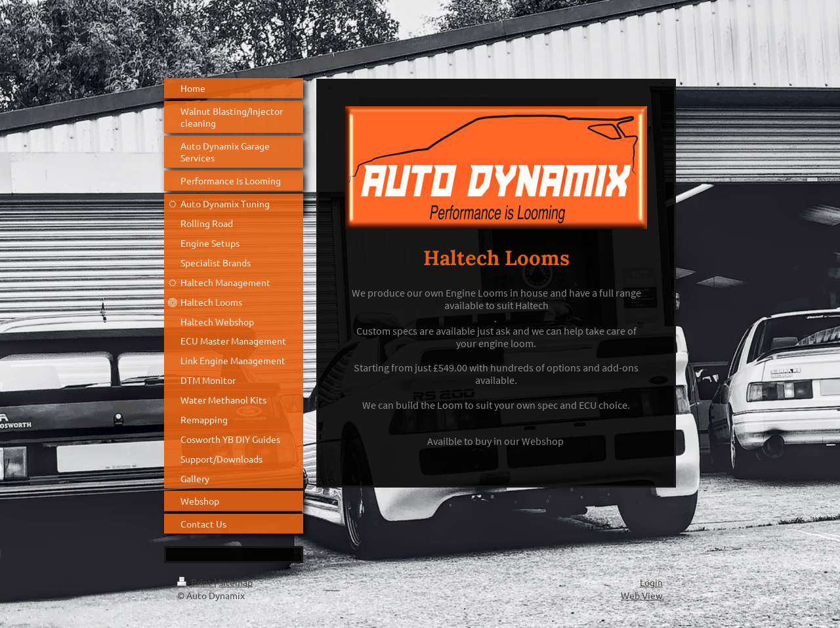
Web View (642, 595)
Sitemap (236, 582)
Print (196, 582)
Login (651, 582)
